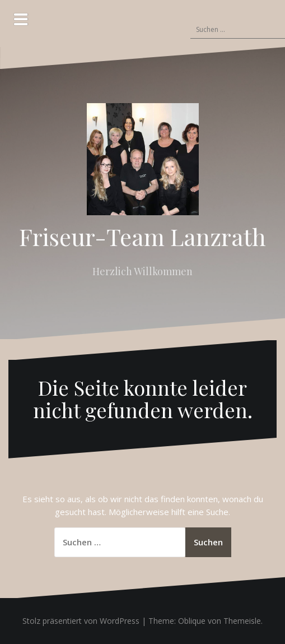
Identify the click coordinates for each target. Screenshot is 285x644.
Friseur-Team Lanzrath (142, 237)
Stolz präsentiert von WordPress (81, 621)
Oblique (192, 621)
